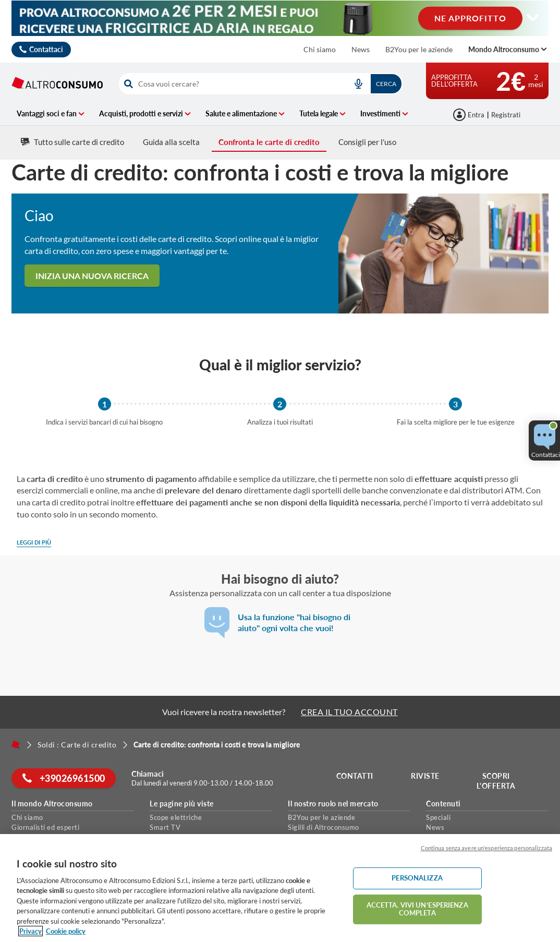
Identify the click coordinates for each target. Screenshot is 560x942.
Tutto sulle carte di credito (72, 142)
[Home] (16, 744)
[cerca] (230, 84)
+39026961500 (64, 778)
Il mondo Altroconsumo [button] (52, 804)
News (361, 49)
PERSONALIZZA (417, 878)
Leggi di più (34, 542)
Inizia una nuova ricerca (92, 276)
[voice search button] (358, 84)
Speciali (438, 817)
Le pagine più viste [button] (182, 804)
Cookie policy (66, 931)
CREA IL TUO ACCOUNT (349, 712)
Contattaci (46, 49)
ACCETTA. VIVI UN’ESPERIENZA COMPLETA (417, 909)
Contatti (355, 776)
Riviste (426, 776)
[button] (544, 440)
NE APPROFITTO (470, 17)
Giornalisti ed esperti (45, 827)
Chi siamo (320, 49)
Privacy (31, 931)
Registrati (506, 115)
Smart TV (165, 827)
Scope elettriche (176, 817)
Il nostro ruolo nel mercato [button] (333, 804)
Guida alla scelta (171, 142)
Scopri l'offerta (496, 781)
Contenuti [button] (443, 804)
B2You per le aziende (419, 49)
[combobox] (261, 84)
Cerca (386, 84)
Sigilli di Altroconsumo (324, 827)
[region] (280, 888)
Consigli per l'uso (367, 142)
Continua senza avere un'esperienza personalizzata (486, 848)
